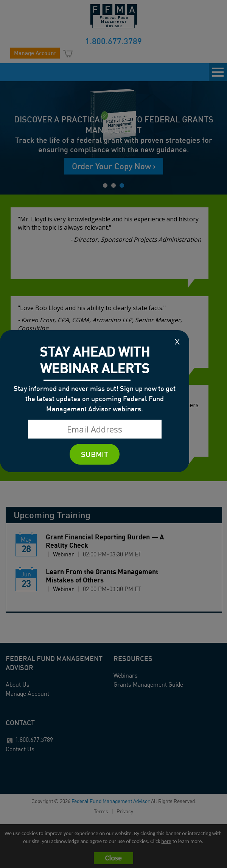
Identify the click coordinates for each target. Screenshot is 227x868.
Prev (5, 137)
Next (222, 137)
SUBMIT (95, 454)
